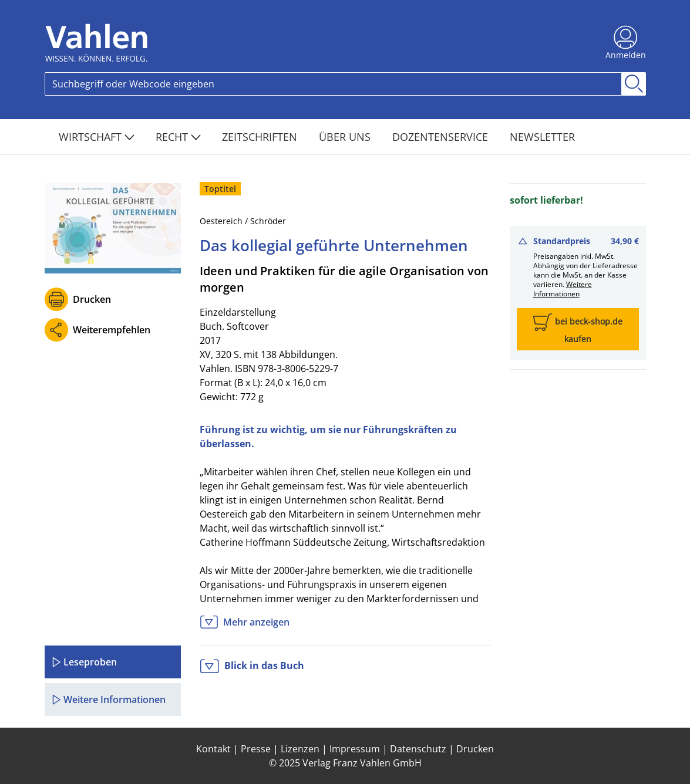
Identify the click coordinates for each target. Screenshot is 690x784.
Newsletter (542, 137)
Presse (256, 749)
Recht (178, 137)
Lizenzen (300, 749)
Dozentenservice (442, 137)
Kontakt (213, 749)
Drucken (92, 299)
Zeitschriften (261, 137)
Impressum (355, 749)
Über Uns (346, 137)
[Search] (333, 84)
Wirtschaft (97, 137)
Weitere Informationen (563, 289)
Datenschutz (418, 749)
